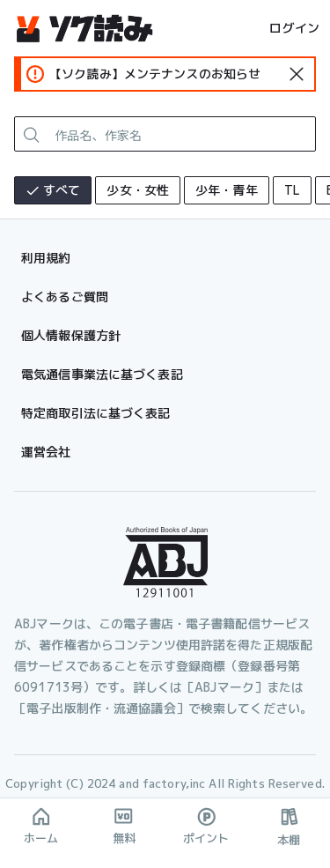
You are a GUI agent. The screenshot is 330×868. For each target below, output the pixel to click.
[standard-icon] (297, 74)
